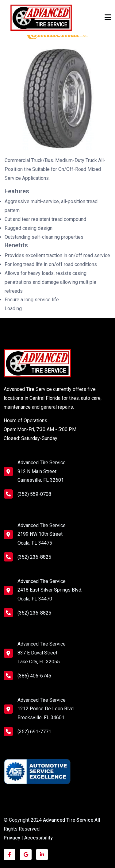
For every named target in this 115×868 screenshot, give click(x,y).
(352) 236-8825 (27, 557)
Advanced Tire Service (69, 820)
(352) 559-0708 (27, 494)
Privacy (12, 838)
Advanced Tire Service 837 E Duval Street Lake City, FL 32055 (42, 653)
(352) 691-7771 (27, 731)
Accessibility (38, 838)
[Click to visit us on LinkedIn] (42, 855)
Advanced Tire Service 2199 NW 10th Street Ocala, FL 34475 (42, 534)
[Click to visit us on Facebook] (10, 855)
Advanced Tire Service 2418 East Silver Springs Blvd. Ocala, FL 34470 (50, 590)
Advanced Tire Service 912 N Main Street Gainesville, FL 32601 (42, 471)
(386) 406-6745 (27, 676)
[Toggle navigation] (108, 17)
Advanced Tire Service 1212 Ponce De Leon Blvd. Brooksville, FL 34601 (46, 709)
